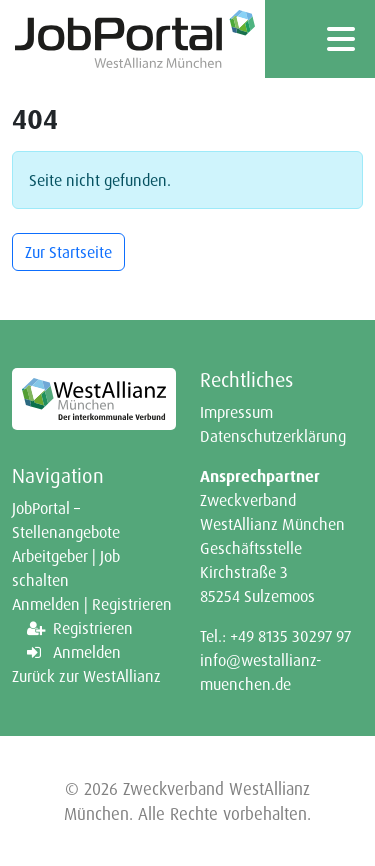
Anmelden (87, 652)
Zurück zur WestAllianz (86, 676)
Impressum (236, 412)
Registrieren (93, 628)
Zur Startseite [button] (68, 252)
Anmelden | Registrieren (92, 604)
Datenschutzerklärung (273, 436)
